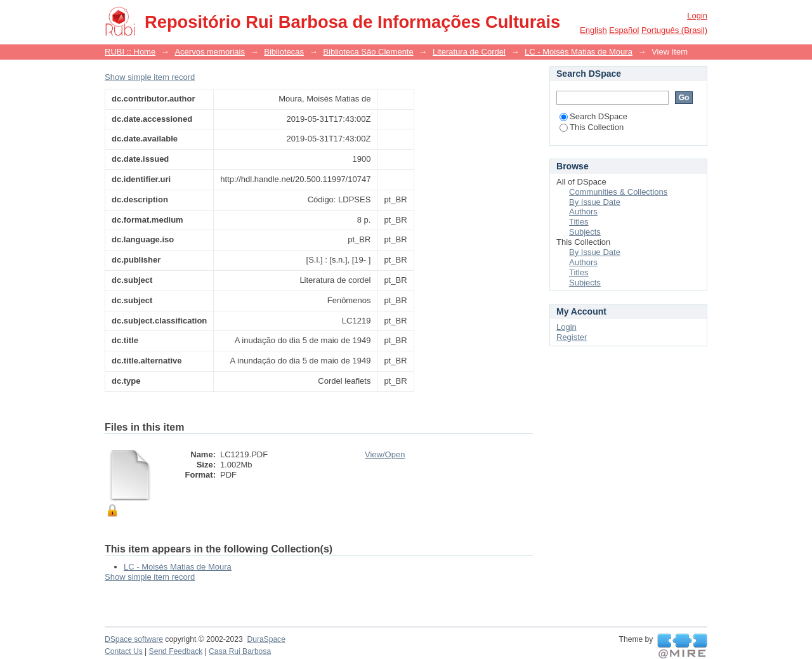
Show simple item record (150, 77)
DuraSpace (266, 639)
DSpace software (134, 639)
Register (572, 337)
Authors (583, 212)
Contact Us (124, 651)
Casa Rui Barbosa (240, 651)
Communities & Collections (618, 192)
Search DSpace (593, 116)
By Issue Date (595, 202)
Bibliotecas (284, 52)
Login (697, 16)
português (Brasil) (674, 30)
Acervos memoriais (210, 52)
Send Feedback (176, 651)
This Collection (592, 127)
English (593, 30)
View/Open (385, 454)
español (624, 30)
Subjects (585, 232)
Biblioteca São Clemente (368, 52)
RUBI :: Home (130, 52)
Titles (579, 222)
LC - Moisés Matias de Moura (579, 52)
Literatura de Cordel (469, 52)
